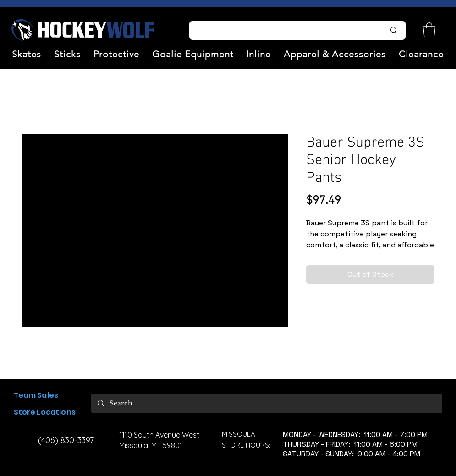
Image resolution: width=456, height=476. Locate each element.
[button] (27, 54)
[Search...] (282, 30)
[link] (429, 30)
